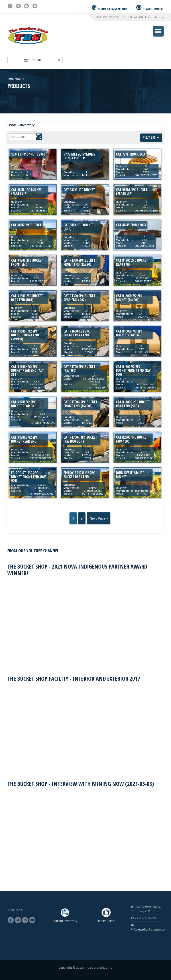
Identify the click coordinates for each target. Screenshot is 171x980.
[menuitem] (35, 60)
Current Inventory (65, 921)
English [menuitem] (35, 60)
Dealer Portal (106, 921)
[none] (35, 60)
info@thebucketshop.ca (149, 17)
